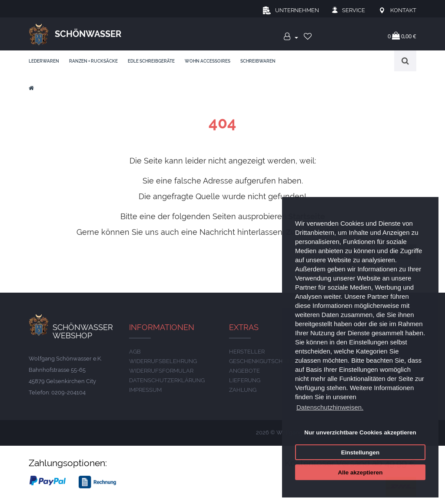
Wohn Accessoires (208, 61)
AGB (135, 352)
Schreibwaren (258, 61)
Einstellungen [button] (360, 452)
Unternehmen (297, 10)
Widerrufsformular (161, 371)
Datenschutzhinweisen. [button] (330, 407)
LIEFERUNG (245, 380)
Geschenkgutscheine (262, 361)
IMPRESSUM (145, 390)
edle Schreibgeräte (151, 61)
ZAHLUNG (243, 390)
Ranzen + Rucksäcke (93, 61)
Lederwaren (44, 61)
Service (354, 10)
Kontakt (403, 10)
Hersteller (247, 352)
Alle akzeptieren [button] (360, 472)
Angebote (244, 371)
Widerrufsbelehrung (163, 361)
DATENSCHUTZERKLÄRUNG (167, 380)
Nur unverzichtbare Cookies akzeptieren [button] (360, 432)
